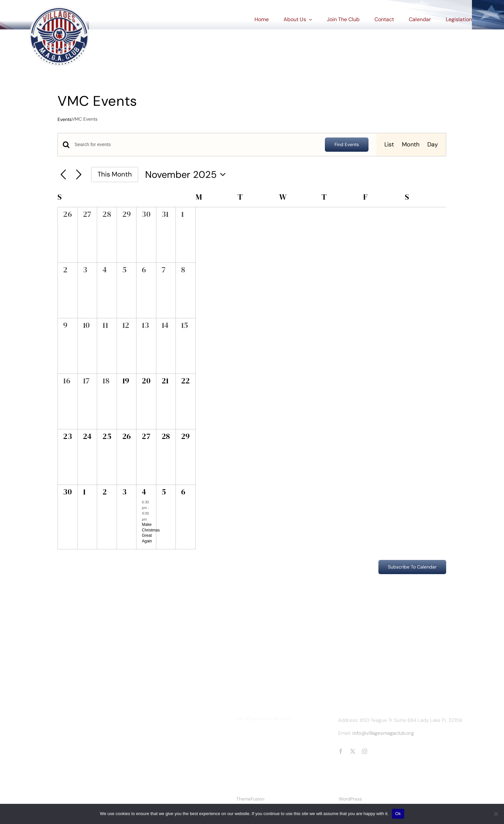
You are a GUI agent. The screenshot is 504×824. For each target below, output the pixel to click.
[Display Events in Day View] (433, 145)
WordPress (350, 799)
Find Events (347, 144)
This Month (115, 174)
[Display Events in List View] (389, 145)
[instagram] (365, 751)
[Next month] (79, 175)
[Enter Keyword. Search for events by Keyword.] (196, 145)
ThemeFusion (250, 799)
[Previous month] (63, 175)
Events (65, 119)
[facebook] (341, 751)
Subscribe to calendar (412, 567)
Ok (398, 814)
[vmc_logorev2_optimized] (59, 10)
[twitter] (353, 751)
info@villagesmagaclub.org (383, 733)
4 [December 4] (144, 492)
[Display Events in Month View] (411, 145)
